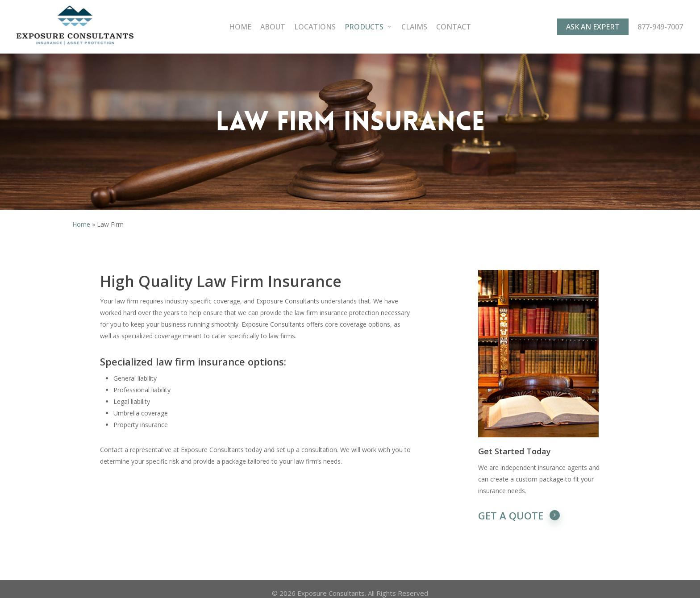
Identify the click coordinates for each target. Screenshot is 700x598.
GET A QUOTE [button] (519, 515)
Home (81, 224)
